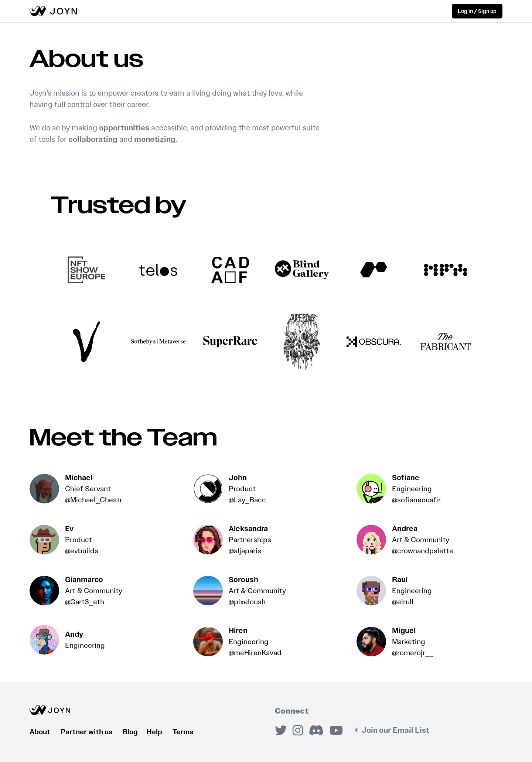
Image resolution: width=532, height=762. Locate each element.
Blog (135, 732)
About (45, 732)
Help (160, 732)
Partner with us (92, 732)
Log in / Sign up (477, 11)
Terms (183, 732)
